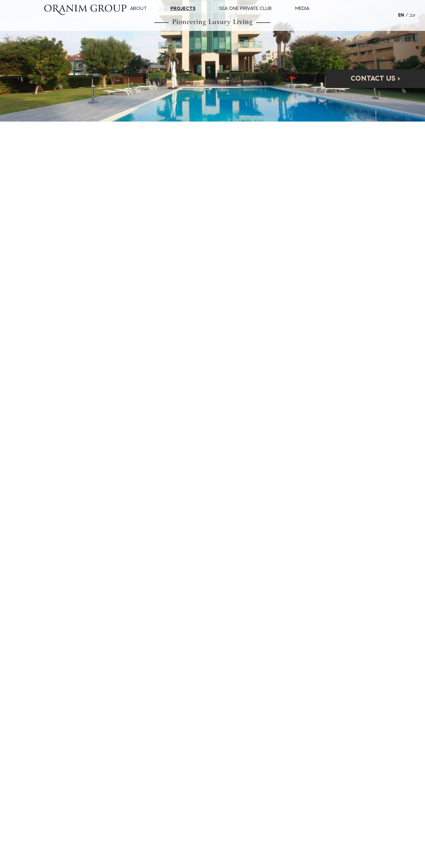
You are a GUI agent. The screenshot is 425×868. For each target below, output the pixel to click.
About (138, 8)
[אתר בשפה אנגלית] (403, 15)
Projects (183, 8)
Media (302, 8)
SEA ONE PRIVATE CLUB (245, 8)
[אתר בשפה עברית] (412, 15)
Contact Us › (375, 79)
